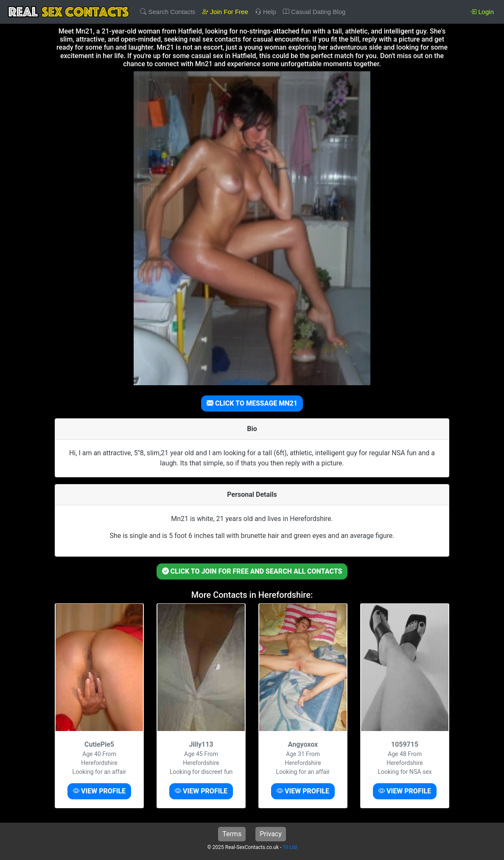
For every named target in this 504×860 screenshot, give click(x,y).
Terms (232, 834)
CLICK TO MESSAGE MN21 (252, 403)
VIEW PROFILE (99, 791)
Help (266, 12)
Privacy (271, 834)
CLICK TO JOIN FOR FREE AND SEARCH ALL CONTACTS (252, 571)
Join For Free (225, 12)
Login (482, 12)
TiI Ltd (290, 847)
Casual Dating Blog (314, 12)
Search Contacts (168, 12)
